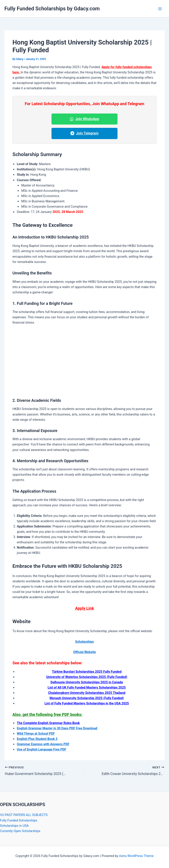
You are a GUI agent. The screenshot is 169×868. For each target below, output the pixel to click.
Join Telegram (84, 133)
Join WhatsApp (85, 119)
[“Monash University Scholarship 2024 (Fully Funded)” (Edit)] (87, 698)
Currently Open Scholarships (20, 831)
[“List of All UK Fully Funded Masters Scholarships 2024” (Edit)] (87, 687)
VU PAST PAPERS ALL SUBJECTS (24, 815)
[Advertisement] (85, 361)
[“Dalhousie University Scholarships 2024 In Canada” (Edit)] (87, 682)
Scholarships (84, 642)
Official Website (84, 652)
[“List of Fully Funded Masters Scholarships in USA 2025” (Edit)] (87, 703)
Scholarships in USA (14, 826)
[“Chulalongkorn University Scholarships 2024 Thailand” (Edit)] (87, 693)
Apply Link (84, 608)
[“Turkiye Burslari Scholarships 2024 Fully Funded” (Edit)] (87, 672)
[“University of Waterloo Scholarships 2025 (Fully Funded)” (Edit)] (87, 677)
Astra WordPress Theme (136, 856)
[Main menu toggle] (160, 9)
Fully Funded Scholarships (19, 820)
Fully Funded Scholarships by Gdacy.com (52, 9)
